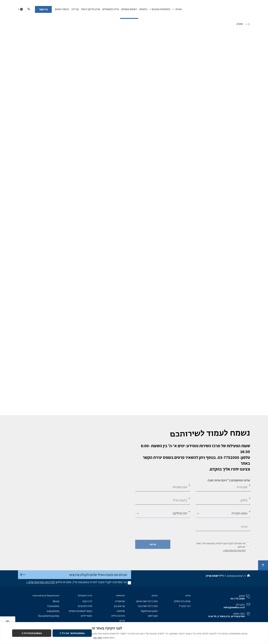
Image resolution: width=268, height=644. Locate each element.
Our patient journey (49, 616)
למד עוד (98, 637)
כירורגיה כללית (118, 616)
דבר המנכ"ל (185, 606)
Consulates (53, 606)
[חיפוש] (29, 9)
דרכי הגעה (87, 601)
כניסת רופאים (62, 10)
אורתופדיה (120, 601)
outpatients (53, 611)
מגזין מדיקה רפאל (91, 10)
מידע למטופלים (111, 10)
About (56, 601)
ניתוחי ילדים (87, 616)
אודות (177, 10)
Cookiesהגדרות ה (32, 633)
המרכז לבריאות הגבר (148, 606)
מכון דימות (153, 616)
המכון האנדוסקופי (149, 611)
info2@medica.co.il (234, 607)
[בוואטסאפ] (8, 622)
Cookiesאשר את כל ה (72, 633)
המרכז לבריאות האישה (147, 601)
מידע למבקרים (85, 606)
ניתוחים (143, 10)
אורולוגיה (121, 611)
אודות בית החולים (182, 601)
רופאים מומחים (129, 10)
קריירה (75, 10)
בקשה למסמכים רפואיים (81, 611)
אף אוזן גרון (120, 606)
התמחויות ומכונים (160, 10)
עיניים (122, 621)
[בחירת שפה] (20, 9)
